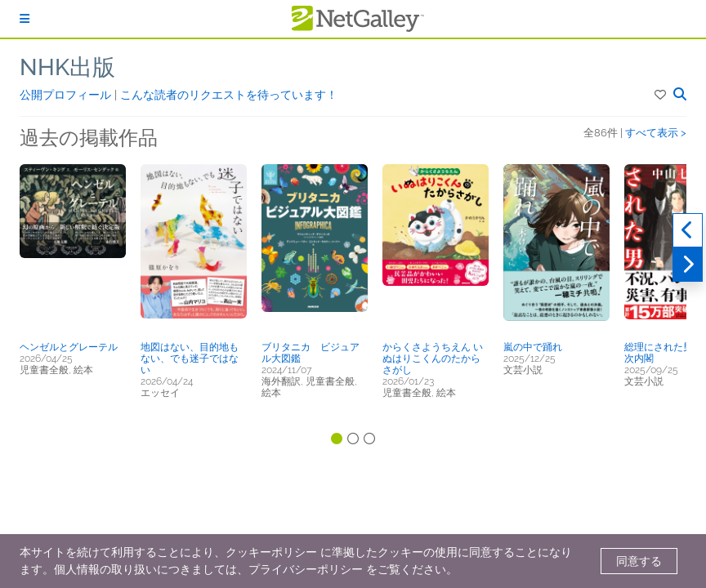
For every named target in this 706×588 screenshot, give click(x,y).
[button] (661, 95)
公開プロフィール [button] (67, 95)
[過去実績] (688, 230)
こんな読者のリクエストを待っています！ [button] (229, 95)
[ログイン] (25, 19)
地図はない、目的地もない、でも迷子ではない (190, 359)
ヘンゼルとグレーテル (69, 347)
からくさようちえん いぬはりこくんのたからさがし (433, 359)
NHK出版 (67, 67)
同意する (639, 561)
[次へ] (688, 265)
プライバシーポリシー (306, 569)
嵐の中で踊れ (533, 347)
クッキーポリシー (271, 552)
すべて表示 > (656, 133)
